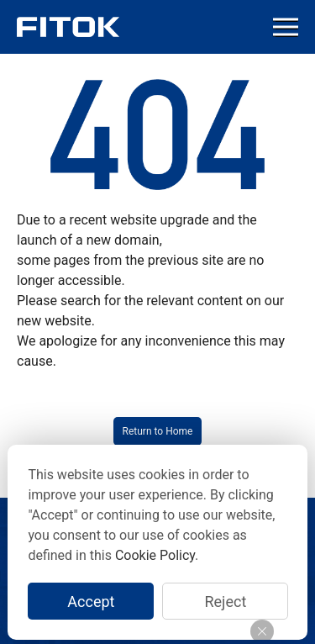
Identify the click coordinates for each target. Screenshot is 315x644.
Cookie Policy (155, 555)
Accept (91, 602)
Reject (225, 602)
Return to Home (158, 431)
